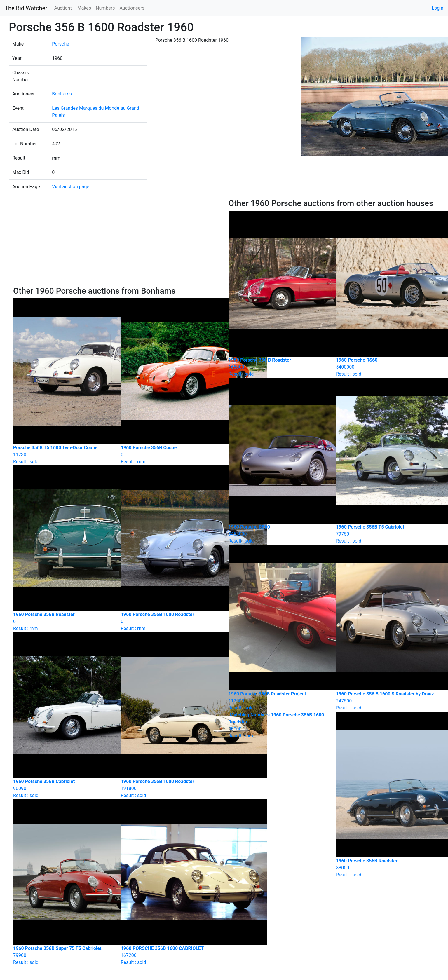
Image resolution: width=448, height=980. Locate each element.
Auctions (63, 8)
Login (438, 8)
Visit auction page (71, 187)
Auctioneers (132, 8)
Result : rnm (278, 725)
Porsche (60, 44)
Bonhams (62, 94)
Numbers (105, 8)
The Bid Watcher (26, 8)
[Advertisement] (116, 242)
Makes (84, 8)
